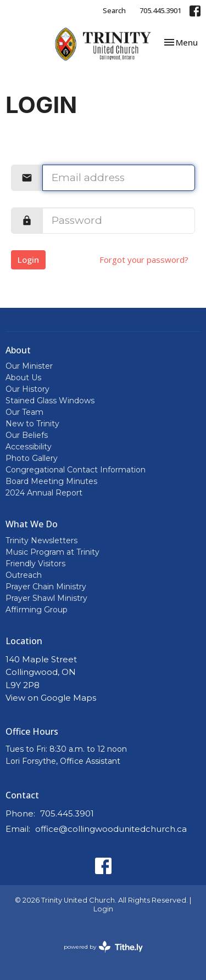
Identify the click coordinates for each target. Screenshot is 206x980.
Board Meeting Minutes (51, 481)
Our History (27, 389)
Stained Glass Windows (50, 401)
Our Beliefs (27, 435)
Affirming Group (37, 610)
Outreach (24, 575)
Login (28, 260)
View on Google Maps (51, 698)
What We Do (32, 524)
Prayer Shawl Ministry (46, 598)
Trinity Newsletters (41, 540)
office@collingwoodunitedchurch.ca (111, 829)
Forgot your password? (144, 260)
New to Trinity (32, 424)
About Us (23, 378)
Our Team (24, 412)
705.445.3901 (160, 10)
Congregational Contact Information (76, 470)
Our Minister (29, 366)
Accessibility (29, 447)
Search (114, 10)
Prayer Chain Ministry (46, 587)
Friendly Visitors (35, 564)
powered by (103, 947)
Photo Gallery (32, 458)
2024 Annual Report (44, 493)
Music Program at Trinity (52, 552)
